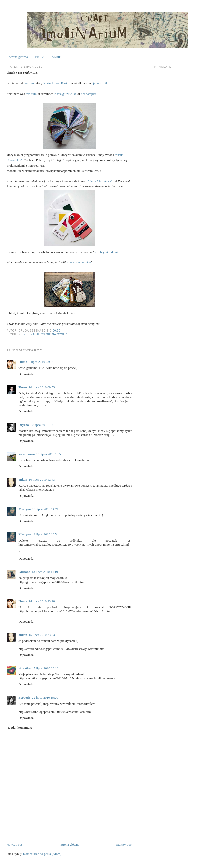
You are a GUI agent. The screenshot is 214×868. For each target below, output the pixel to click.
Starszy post (124, 844)
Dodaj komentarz (20, 728)
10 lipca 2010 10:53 (50, 454)
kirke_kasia (27, 454)
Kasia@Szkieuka (65, 94)
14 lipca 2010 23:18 (42, 601)
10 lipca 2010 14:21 (46, 509)
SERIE (56, 57)
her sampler (89, 94)
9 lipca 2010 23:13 (41, 362)
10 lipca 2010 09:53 (42, 387)
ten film (29, 83)
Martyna (25, 509)
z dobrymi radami (106, 252)
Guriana (25, 572)
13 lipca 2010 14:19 (45, 572)
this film (31, 94)
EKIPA (40, 57)
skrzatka (25, 668)
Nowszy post (15, 844)
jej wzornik (100, 83)
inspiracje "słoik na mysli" (45, 334)
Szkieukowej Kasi (55, 83)
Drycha (24, 425)
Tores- (23, 387)
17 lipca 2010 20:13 (45, 668)
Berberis (25, 698)
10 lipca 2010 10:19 (44, 425)
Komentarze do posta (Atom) (42, 854)
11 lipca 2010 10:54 (45, 534)
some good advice (79, 262)
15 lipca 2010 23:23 (42, 635)
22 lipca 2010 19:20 (45, 698)
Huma (23, 362)
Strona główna (18, 57)
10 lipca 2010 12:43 (42, 480)
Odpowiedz (26, 374)
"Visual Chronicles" (99, 181)
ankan (23, 480)
